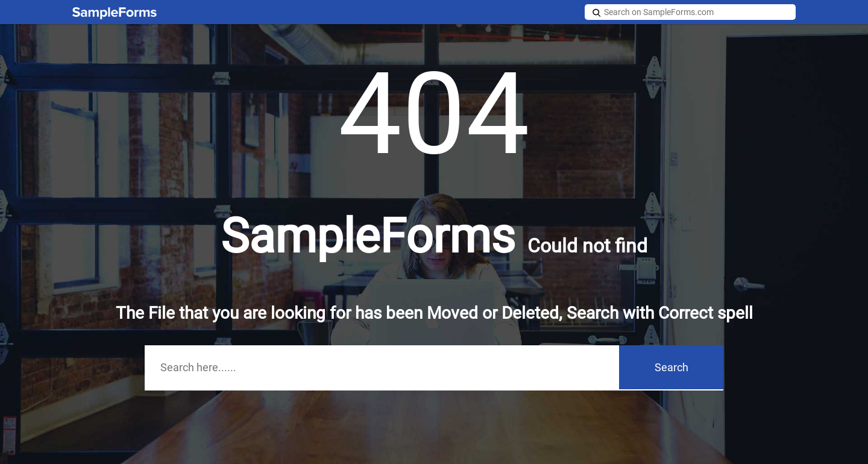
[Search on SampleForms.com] (690, 12)
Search (671, 367)
